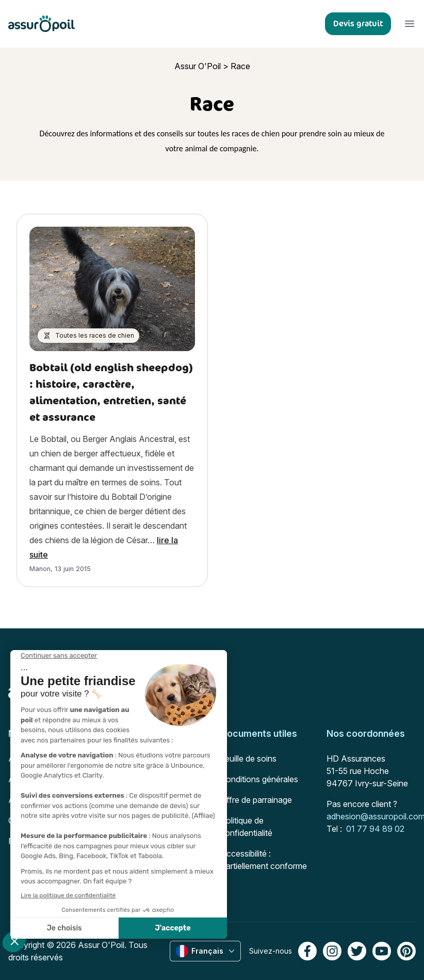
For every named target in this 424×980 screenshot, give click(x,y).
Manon (40, 569)
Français (206, 951)
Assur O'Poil (198, 66)
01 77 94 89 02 (375, 829)
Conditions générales (259, 779)
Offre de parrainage (256, 800)
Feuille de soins (248, 758)
